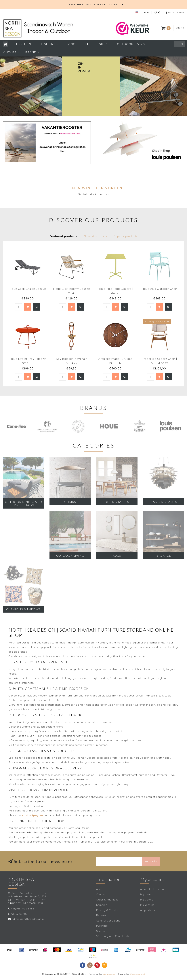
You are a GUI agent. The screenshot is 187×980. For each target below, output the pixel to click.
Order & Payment (107, 900)
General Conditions (108, 921)
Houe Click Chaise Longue (28, 289)
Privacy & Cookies (107, 910)
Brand (31, 52)
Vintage (9, 52)
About (100, 889)
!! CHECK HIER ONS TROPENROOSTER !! (92, 4)
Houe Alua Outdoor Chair (159, 289)
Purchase (102, 926)
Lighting (48, 44)
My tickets (147, 900)
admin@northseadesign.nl (28, 919)
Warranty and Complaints (113, 936)
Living (70, 44)
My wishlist (147, 905)
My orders (147, 894)
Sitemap (101, 931)
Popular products (126, 236)
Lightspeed (109, 974)
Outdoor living (131, 44)
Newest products (96, 236)
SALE (88, 44)
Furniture (23, 44)
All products (148, 910)
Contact (101, 894)
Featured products (63, 236)
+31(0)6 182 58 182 (23, 909)
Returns (101, 915)
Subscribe (151, 861)
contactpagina (33, 815)
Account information (153, 889)
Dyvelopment (138, 974)
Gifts (103, 44)
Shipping (102, 905)
